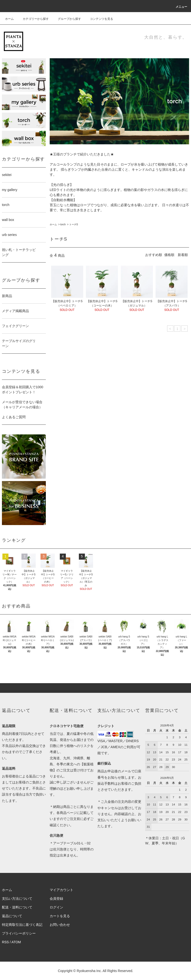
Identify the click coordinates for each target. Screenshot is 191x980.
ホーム (9, 19)
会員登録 (56, 899)
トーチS (74, 224)
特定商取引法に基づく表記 (22, 925)
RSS (5, 942)
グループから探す (67, 19)
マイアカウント (61, 890)
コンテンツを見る (99, 19)
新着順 (183, 255)
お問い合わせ (60, 925)
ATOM (16, 942)
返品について (12, 916)
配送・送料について (17, 907)
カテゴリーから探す (33, 19)
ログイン (56, 907)
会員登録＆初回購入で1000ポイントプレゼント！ (23, 390)
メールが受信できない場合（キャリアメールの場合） (22, 405)
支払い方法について (17, 899)
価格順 (169, 255)
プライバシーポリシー (19, 933)
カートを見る (60, 916)
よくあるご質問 (14, 417)
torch (63, 224)
